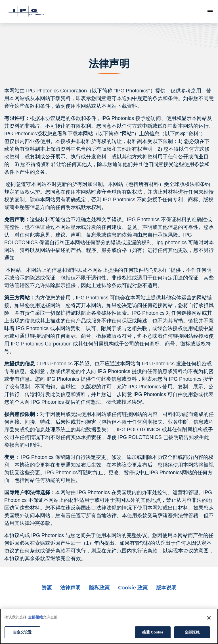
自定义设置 (22, 632)
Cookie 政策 (133, 588)
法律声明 (70, 588)
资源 (47, 588)
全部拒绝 (35, 617)
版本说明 (166, 588)
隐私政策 (99, 588)
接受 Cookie (153, 632)
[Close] (209, 618)
